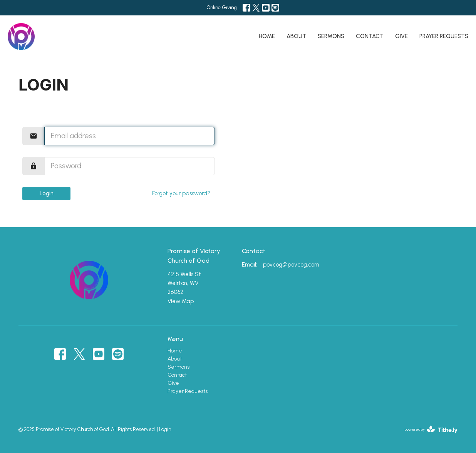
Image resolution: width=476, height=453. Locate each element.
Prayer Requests (444, 36)
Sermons (331, 36)
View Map (181, 301)
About (296, 36)
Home (267, 36)
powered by (431, 430)
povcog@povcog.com (291, 265)
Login (47, 193)
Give (401, 36)
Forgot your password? (181, 193)
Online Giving (222, 8)
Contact (370, 36)
